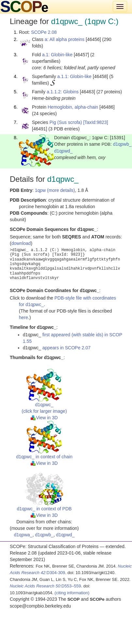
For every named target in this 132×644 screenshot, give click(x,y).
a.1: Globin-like (57, 55)
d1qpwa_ (23, 535)
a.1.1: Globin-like (74, 76)
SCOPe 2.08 (44, 32)
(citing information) (72, 593)
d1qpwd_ (63, 151)
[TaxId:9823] (95, 122)
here (23, 317)
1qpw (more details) (55, 190)
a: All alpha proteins (65, 39)
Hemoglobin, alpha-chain (73, 107)
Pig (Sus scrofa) (66, 122)
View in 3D (44, 418)
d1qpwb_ (122, 144)
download (21, 243)
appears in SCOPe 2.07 (66, 348)
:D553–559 (45, 586)
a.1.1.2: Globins (63, 92)
